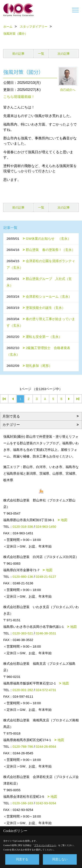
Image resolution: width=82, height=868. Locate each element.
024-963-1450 (46, 527)
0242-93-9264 (46, 803)
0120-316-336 (23, 527)
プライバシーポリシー (45, 845)
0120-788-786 (23, 746)
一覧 (41, 54)
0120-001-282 (23, 690)
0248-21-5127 (46, 577)
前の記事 (18, 54)
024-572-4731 (46, 690)
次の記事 (64, 54)
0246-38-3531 (46, 633)
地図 (64, 520)
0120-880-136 (23, 577)
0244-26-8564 (46, 746)
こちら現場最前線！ (19, 97)
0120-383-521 (23, 633)
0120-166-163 (23, 803)
